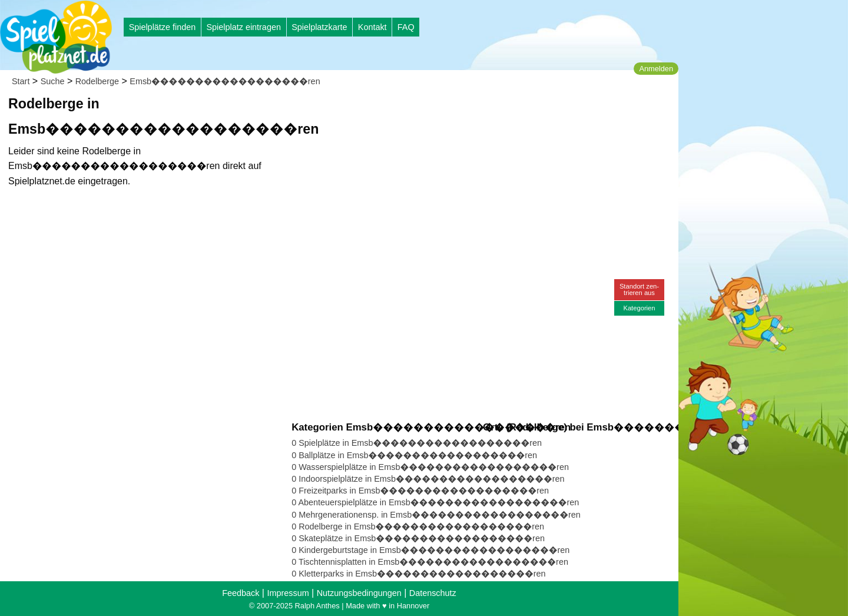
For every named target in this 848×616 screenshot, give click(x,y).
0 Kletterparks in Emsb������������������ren (418, 574)
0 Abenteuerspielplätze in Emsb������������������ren (435, 502)
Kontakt (372, 27)
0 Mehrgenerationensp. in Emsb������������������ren (436, 515)
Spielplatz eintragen (243, 27)
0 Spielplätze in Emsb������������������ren (417, 443)
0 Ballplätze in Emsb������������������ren (414, 455)
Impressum (288, 593)
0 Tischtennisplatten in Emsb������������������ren (430, 562)
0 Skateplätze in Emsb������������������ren (418, 538)
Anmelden (656, 69)
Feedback (241, 593)
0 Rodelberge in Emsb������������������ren (418, 526)
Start (21, 81)
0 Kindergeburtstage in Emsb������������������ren (430, 550)
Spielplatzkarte (319, 27)
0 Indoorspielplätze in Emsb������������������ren (428, 479)
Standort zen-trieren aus (639, 289)
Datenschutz (433, 593)
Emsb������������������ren (225, 81)
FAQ (406, 27)
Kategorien (639, 308)
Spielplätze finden (163, 27)
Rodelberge (97, 81)
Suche (53, 81)
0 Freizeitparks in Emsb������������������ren (420, 491)
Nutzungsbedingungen (359, 593)
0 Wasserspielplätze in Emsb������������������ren (430, 467)
